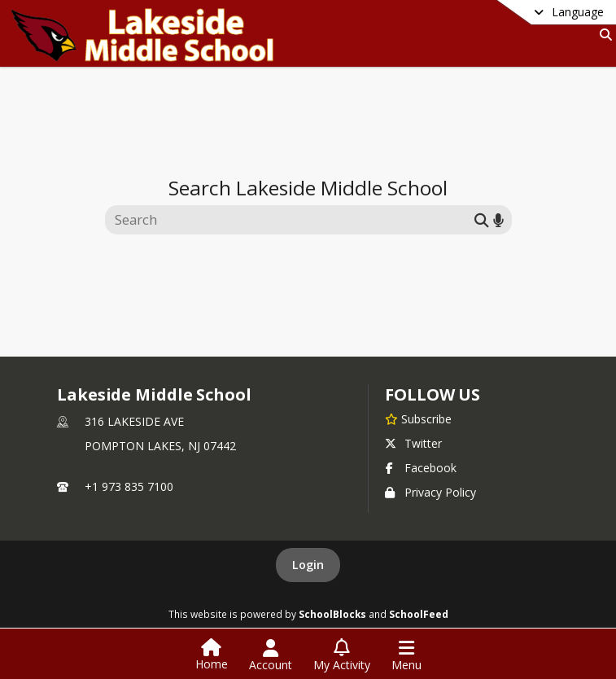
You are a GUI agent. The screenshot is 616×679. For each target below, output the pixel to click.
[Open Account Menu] (271, 655)
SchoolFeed (419, 614)
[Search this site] (292, 220)
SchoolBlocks (332, 614)
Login (308, 565)
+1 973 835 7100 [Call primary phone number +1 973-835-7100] (129, 486)
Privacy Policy (430, 492)
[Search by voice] (498, 219)
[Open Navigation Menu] (406, 655)
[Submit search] (482, 219)
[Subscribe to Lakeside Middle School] (418, 418)
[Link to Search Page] (603, 35)
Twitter (413, 443)
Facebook (421, 468)
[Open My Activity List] (342, 655)
